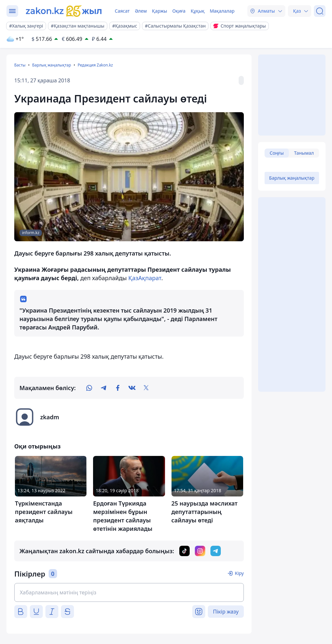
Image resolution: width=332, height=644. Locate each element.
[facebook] (118, 388)
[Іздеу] (320, 11)
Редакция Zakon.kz (95, 65)
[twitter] (146, 388)
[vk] (132, 388)
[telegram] (103, 388)
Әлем (141, 11)
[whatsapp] (89, 388)
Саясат (122, 11)
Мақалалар (222, 11)
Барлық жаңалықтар (52, 65)
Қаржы (160, 11)
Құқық (198, 11)
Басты (20, 65)
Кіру (239, 573)
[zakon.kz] (64, 11)
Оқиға (179, 11)
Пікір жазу (226, 612)
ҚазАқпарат (145, 278)
